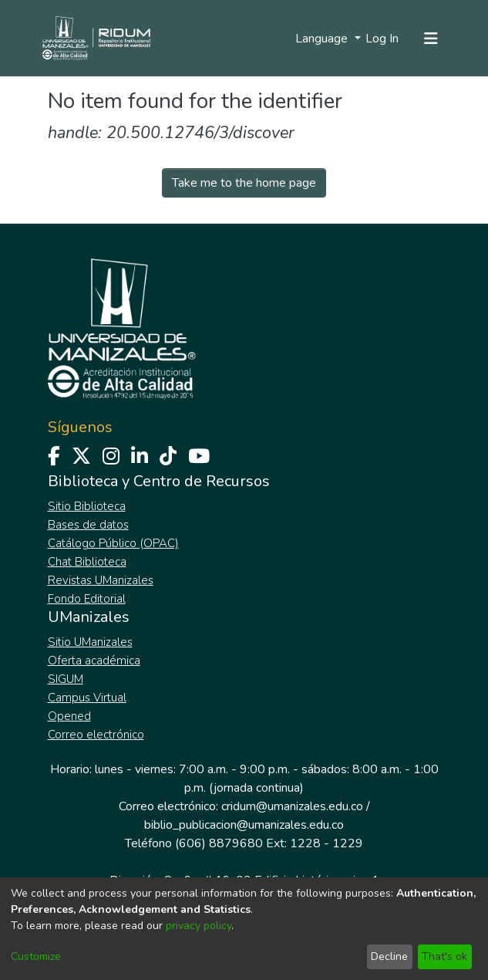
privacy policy (199, 926)
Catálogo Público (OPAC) (113, 543)
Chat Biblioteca (87, 562)
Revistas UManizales (101, 580)
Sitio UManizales (90, 642)
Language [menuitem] (323, 39)
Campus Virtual (87, 698)
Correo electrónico (96, 735)
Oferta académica (94, 661)
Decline (389, 956)
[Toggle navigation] (431, 39)
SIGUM (66, 679)
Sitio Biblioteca (87, 506)
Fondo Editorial (87, 599)
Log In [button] (383, 39)
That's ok (444, 956)
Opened (69, 716)
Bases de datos (88, 525)
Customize (36, 956)
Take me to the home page (244, 183)
